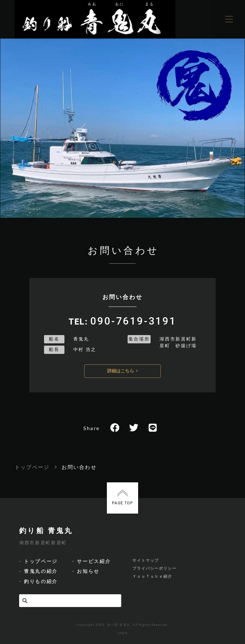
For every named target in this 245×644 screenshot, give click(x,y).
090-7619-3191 (133, 321)
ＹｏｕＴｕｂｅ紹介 (152, 576)
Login (123, 633)
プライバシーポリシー (155, 568)
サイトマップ (146, 560)
